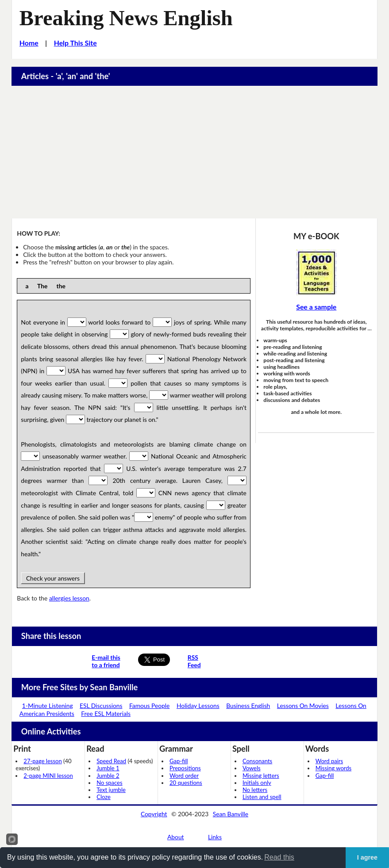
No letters (255, 790)
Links (215, 837)
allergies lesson (69, 598)
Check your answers (53, 578)
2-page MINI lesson (48, 776)
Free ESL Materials (106, 713)
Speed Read (111, 761)
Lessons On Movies (303, 705)
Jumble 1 (108, 768)
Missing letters (261, 776)
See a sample (316, 307)
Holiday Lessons (198, 705)
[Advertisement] (195, 152)
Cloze (104, 797)
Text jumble (111, 790)
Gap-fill (179, 761)
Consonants (257, 761)
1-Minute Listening (48, 705)
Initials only (257, 783)
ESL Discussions (101, 705)
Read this (279, 857)
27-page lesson (42, 761)
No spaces (109, 783)
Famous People (149, 705)
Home (29, 43)
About (176, 837)
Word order (184, 776)
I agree (367, 857)
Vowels (252, 768)
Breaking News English (126, 18)
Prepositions (185, 768)
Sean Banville (231, 814)
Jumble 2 (108, 776)
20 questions (186, 783)
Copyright (154, 814)
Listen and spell (262, 797)
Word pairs (329, 761)
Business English (248, 705)
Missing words (333, 768)
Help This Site (75, 43)
